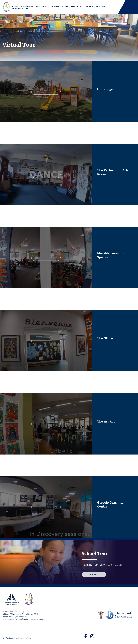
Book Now (94, 574)
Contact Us (101, 7)
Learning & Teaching (59, 7)
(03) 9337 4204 (21, 617)
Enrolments (77, 7)
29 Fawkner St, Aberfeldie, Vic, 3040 (24, 614)
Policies (89, 7)
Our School (41, 7)
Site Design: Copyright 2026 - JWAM (17, 638)
